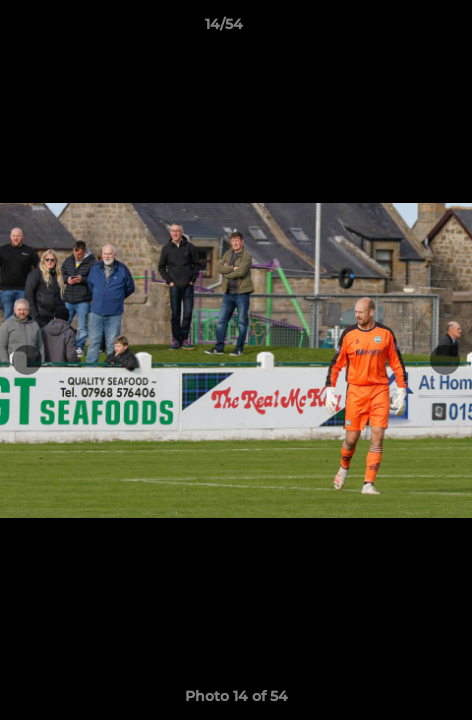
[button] (400, 29)
